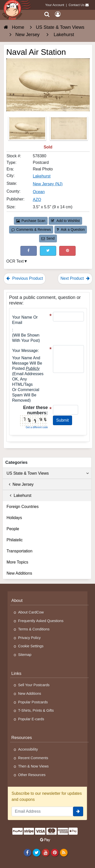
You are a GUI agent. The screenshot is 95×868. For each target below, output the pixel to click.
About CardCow (31, 612)
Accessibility (28, 749)
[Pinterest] (55, 852)
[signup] (78, 811)
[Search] (47, 14)
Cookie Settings (31, 646)
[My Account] (58, 14)
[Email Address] (42, 811)
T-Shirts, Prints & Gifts (36, 710)
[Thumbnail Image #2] (69, 130)
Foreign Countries (23, 507)
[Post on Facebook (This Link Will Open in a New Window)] (29, 251)
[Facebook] (27, 852)
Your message (25, 351)
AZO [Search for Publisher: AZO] (37, 200)
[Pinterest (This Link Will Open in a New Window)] (67, 251)
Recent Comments (33, 758)
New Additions (19, 573)
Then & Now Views (33, 766)
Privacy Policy (29, 638)
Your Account (55, 5)
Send (48, 238)
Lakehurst (19, 495)
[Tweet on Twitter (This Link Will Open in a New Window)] (48, 251)
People (13, 529)
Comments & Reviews (31, 229)
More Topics (17, 562)
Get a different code (37, 427)
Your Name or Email (25, 320)
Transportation (20, 551)
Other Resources (32, 775)
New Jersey (20, 484)
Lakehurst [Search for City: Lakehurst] (42, 176)
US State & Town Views (48, 473)
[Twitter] (36, 852)
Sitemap (25, 655)
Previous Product (25, 278)
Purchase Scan (31, 221)
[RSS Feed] (64, 852)
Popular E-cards (31, 719)
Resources (22, 738)
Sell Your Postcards (34, 685)
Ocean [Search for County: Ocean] (39, 192)
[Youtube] (45, 852)
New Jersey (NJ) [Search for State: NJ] (48, 184)
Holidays (14, 518)
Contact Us (76, 5)
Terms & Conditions (34, 629)
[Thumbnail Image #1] (28, 130)
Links (16, 673)
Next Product (75, 278)
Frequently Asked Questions (41, 621)
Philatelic (15, 540)
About (17, 601)
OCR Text (15, 261)
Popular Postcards (33, 702)
